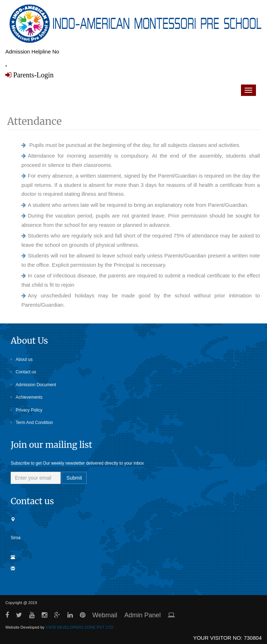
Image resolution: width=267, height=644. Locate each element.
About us (22, 359)
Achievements (27, 397)
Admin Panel (143, 615)
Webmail (105, 615)
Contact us (23, 372)
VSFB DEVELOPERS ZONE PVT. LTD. (80, 627)
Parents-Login (32, 75)
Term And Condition (32, 423)
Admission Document (33, 385)
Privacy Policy (27, 410)
